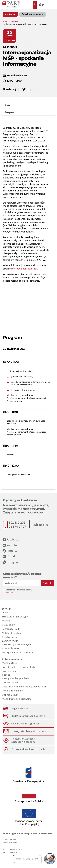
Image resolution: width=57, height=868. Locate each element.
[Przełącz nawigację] (51, 5)
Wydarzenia (16, 22)
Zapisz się (47, 583)
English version (20, 709)
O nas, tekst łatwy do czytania (29, 732)
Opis (7, 105)
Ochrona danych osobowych (28, 749)
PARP (5, 22)
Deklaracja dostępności (25, 724)
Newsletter (11, 593)
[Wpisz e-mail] (22, 583)
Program (10, 112)
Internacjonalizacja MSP (24, 269)
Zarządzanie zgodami (23, 742)
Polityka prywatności (23, 739)
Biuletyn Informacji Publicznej (29, 716)
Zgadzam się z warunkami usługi (19, 590)
